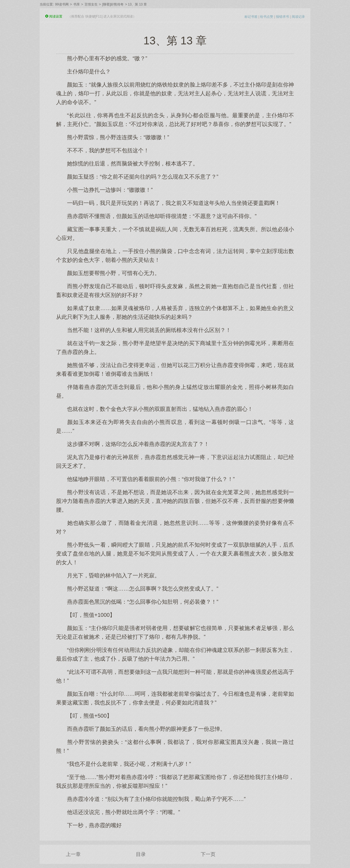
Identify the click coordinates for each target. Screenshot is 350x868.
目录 (141, 854)
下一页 (208, 854)
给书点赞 (267, 17)
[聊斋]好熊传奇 (113, 4)
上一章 (73, 854)
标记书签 (251, 17)
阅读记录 (298, 17)
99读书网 (62, 4)
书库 (77, 4)
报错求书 (282, 17)
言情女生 (91, 4)
